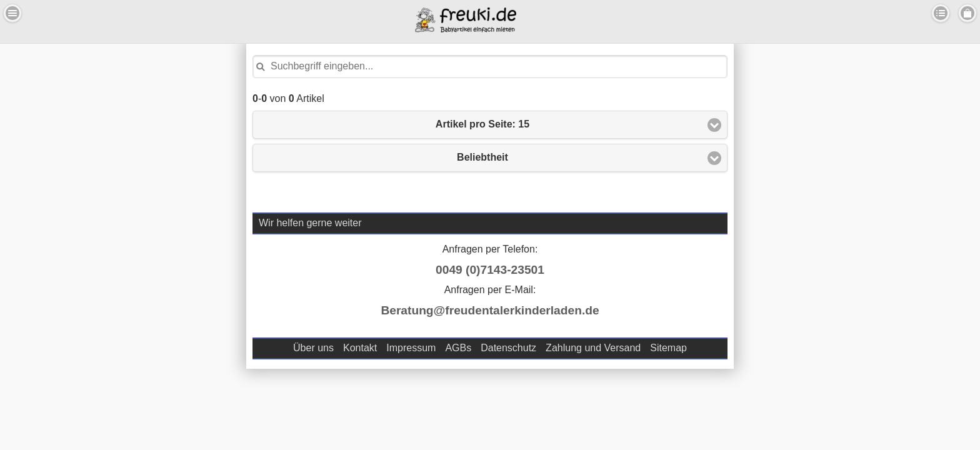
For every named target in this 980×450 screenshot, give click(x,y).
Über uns (313, 348)
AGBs (458, 348)
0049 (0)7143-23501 (490, 270)
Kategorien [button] (941, 13)
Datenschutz (508, 348)
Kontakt (360, 348)
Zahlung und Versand (593, 348)
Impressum (411, 348)
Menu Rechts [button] (967, 13)
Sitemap (668, 348)
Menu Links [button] (12, 13)
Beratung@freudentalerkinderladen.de (490, 310)
